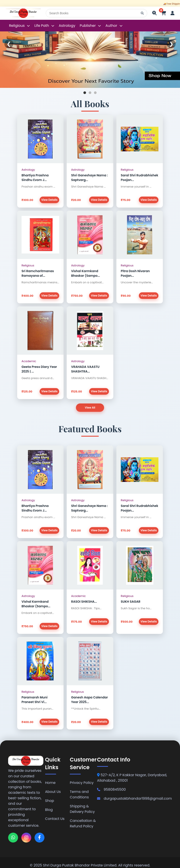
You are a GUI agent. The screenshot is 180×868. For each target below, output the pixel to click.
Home (50, 783)
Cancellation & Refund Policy (83, 824)
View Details (49, 200)
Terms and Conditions (79, 795)
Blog (49, 810)
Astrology (67, 26)
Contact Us (55, 819)
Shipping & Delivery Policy (82, 809)
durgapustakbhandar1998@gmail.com (134, 799)
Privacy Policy (82, 783)
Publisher (88, 26)
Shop (50, 801)
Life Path (42, 26)
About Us (53, 792)
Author (111, 26)
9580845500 (111, 790)
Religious (17, 26)
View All (90, 408)
